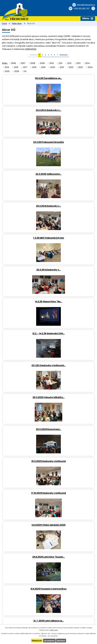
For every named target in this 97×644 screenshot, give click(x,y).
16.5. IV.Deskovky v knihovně (25, 397)
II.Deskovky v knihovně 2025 (25, 493)
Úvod (4, 23)
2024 (90, 67)
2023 (81, 67)
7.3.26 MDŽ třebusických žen (72, 142)
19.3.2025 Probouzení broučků (72, 429)
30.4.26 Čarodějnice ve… (25, 78)
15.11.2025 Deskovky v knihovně (25, 270)
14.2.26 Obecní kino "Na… (72, 174)
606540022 (31, 49)
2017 (25, 67)
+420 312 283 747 (81, 8)
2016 (16, 67)
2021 (62, 67)
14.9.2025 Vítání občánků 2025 (25, 302)
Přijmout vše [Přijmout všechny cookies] (37, 641)
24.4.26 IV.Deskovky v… (72, 78)
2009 (42, 63)
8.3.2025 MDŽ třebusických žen (25, 461)
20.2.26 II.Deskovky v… (25, 174)
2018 (34, 67)
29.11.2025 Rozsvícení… (72, 238)
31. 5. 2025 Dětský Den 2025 (72, 365)
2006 (13, 63)
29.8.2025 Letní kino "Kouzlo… (72, 302)
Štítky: (5, 63)
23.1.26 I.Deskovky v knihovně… (72, 206)
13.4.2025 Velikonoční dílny (72, 397)
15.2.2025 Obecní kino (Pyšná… (72, 461)
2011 (61, 63)
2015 (7, 67)
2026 (17, 71)
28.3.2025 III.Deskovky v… (25, 429)
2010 (52, 63)
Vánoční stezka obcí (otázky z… (72, 525)
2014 (87, 63)
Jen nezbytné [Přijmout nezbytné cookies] (49, 641)
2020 (53, 67)
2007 (23, 63)
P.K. (25, 71)
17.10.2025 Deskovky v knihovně (72, 270)
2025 (7, 71)
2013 (78, 63)
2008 (33, 63)
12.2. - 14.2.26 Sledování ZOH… (25, 206)
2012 (69, 63)
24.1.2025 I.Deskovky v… (25, 525)
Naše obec (17, 23)
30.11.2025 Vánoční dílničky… (25, 238)
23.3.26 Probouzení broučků (25, 110)
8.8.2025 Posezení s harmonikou (25, 334)
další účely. (54, 630)
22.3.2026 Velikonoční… (72, 110)
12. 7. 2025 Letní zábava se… (72, 334)
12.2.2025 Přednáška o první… (72, 493)
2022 (71, 67)
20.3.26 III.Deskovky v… (25, 142)
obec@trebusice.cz (86, 5)
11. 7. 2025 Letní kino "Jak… (25, 365)
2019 (43, 67)
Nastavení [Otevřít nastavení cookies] (61, 641)
